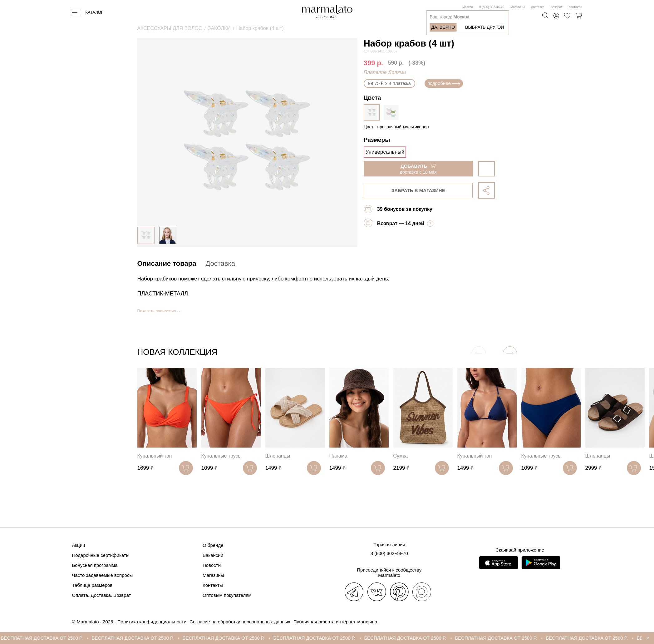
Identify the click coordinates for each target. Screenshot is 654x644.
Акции (79, 545)
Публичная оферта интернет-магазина (335, 622)
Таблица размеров (92, 585)
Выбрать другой (484, 27)
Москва (468, 7)
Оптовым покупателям (227, 595)
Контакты (575, 7)
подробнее (444, 83)
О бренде (213, 545)
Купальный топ (155, 456)
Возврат (557, 7)
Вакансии (213, 555)
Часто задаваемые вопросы (103, 575)
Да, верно (443, 27)
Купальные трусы (222, 456)
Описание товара (167, 263)
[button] (510, 353)
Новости (212, 565)
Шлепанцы (278, 456)
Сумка (401, 456)
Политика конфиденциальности (152, 622)
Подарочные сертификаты (101, 555)
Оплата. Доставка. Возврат (102, 595)
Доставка (538, 7)
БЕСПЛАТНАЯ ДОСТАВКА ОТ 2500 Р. (49, 638)
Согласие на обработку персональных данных (240, 622)
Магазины (518, 7)
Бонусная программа (95, 565)
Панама (338, 456)
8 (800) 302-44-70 (492, 7)
